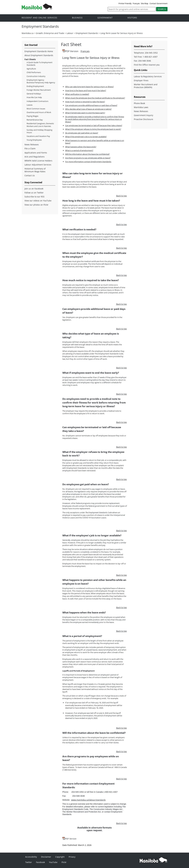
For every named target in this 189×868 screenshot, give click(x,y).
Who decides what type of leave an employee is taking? (88, 109)
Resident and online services (39, 18)
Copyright (60, 857)
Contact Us (30, 175)
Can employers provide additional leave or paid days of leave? (91, 105)
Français (136, 3)
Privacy (72, 857)
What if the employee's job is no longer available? (86, 137)
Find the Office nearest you (147, 65)
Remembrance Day (35, 120)
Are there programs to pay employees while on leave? (88, 158)
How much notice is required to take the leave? (85, 102)
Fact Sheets (30, 59)
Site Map (145, 3)
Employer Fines (141, 80)
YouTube (53, 862)
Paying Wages (32, 116)
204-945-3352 (151, 53)
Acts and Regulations (35, 157)
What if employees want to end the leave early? (85, 113)
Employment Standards (87, 33)
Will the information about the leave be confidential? (87, 154)
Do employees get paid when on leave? (82, 133)
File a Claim (30, 148)
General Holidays (34, 94)
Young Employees (34, 140)
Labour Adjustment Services (38, 165)
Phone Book (139, 103)
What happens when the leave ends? (81, 147)
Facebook (40, 862)
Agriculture (31, 69)
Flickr (64, 862)
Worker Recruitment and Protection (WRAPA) (146, 86)
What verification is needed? (77, 94)
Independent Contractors (37, 101)
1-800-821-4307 (150, 57)
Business (77, 18)
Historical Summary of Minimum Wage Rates (35, 170)
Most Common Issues (36, 109)
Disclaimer (46, 857)
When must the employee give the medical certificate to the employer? (95, 98)
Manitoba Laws (141, 107)
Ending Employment (35, 86)
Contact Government (159, 3)
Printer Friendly (125, 3)
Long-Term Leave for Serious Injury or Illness (122, 33)
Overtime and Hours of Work (39, 112)
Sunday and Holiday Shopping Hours (39, 131)
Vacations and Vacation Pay (38, 136)
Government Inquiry (143, 115)
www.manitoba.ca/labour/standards (88, 800)
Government (105, 18)
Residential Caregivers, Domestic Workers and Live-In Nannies (40, 125)
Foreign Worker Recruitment (39, 90)
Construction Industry (36, 76)
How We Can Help (34, 97)
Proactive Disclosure (143, 119)
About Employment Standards (39, 55)
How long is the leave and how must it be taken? (86, 90)
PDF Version (72, 51)
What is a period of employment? (79, 150)
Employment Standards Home (39, 51)
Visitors (132, 18)
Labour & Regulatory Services (148, 76)
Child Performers (34, 72)
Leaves (30, 105)
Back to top (121, 196)
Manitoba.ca (28, 33)
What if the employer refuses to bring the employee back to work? (93, 129)
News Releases (32, 145)
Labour (70, 33)
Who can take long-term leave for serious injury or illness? (90, 87)
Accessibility (31, 857)
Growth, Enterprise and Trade (50, 33)
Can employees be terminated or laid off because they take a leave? (94, 125)
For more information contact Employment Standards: (88, 162)
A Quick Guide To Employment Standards (40, 64)
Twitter (29, 862)
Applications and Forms (36, 153)
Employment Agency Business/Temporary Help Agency (41, 81)
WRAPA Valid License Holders (38, 161)
